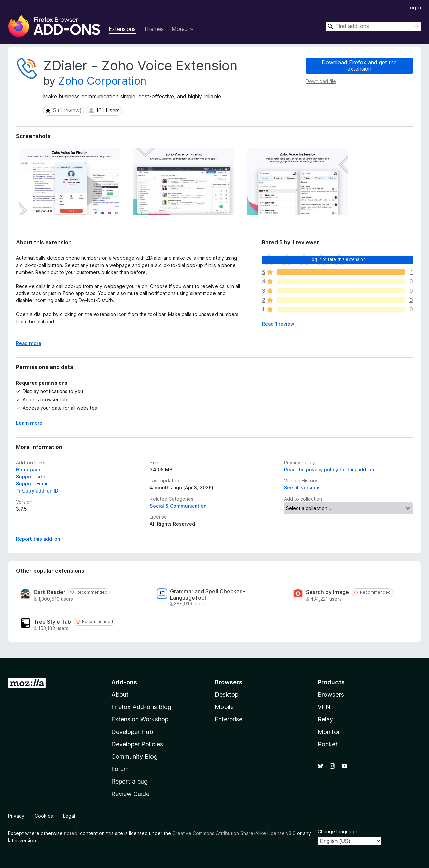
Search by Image (327, 592)
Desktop (226, 695)
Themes (154, 29)
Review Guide (130, 794)
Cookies (44, 816)
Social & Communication (178, 506)
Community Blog (134, 757)
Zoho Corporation (102, 81)
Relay (325, 719)
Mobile (224, 707)
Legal (69, 816)
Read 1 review (278, 324)
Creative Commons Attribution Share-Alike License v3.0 (234, 833)
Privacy (16, 816)
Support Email (32, 484)
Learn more (29, 423)
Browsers (331, 695)
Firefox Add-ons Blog (141, 707)
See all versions (302, 488)
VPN (324, 707)
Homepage (29, 470)
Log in (414, 8)
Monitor (329, 732)
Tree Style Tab (52, 622)
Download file (321, 81)
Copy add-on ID (37, 491)
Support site (31, 477)
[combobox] (373, 26)
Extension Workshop (140, 719)
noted (71, 833)
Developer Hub (132, 732)
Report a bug (130, 781)
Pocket (328, 744)
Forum (120, 769)
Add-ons (124, 682)
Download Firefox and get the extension (359, 66)
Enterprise (228, 719)
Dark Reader (49, 592)
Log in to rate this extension (338, 259)
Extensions (122, 29)
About (120, 695)
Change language (338, 832)
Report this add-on (38, 539)
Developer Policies (137, 744)
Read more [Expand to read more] (29, 343)
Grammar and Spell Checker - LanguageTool (208, 595)
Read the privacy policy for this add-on (329, 470)
